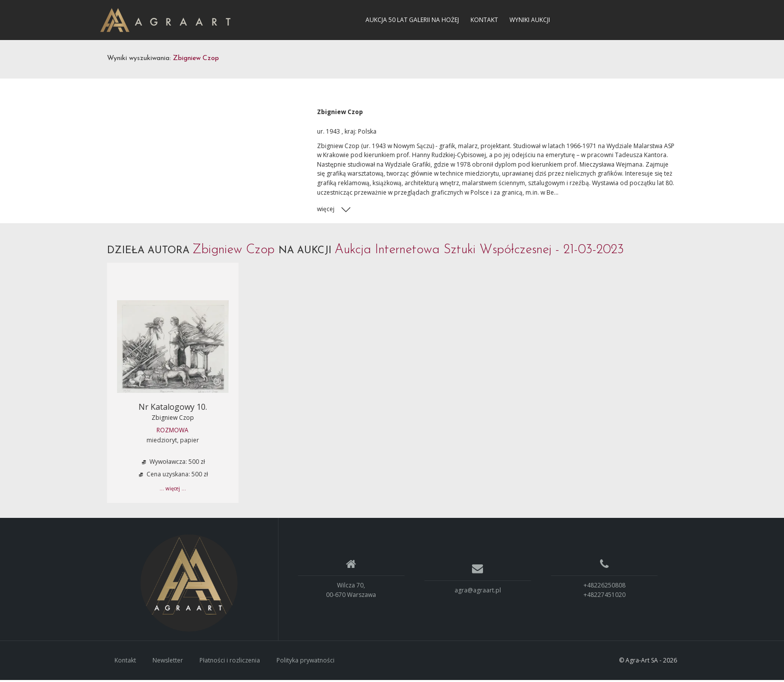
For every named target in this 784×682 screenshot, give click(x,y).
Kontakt (484, 20)
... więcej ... (173, 490)
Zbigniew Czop (173, 419)
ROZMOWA (172, 432)
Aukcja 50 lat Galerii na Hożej (412, 20)
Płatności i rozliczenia (230, 662)
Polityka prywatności (305, 662)
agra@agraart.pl (478, 592)
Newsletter (168, 662)
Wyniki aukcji (530, 20)
